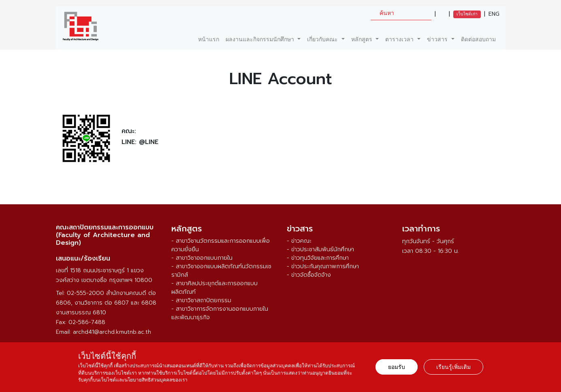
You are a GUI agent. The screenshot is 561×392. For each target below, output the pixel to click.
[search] (401, 13)
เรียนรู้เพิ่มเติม (453, 367)
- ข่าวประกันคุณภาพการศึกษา (323, 266)
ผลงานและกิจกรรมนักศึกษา (261, 39)
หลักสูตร (363, 39)
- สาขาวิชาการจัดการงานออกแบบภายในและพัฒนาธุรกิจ (220, 313)
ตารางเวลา (400, 39)
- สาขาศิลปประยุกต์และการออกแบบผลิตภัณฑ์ (214, 288)
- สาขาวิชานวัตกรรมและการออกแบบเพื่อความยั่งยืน (221, 245)
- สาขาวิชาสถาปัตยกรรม (201, 300)
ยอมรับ (397, 367)
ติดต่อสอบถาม (478, 39)
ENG (494, 14)
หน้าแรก (209, 39)
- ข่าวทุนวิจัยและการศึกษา (318, 258)
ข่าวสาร (438, 39)
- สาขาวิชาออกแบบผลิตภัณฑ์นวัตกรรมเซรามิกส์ (221, 271)
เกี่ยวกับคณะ (323, 39)
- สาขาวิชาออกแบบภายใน (202, 258)
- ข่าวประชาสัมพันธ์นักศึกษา (320, 249)
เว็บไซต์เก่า (467, 14)
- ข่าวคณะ (299, 241)
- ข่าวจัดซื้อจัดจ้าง (309, 275)
